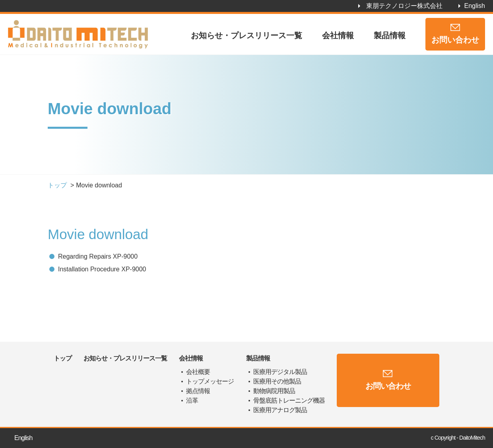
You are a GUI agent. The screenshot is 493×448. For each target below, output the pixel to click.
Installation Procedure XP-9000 (102, 269)
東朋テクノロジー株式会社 (404, 6)
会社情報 (338, 35)
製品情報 (390, 35)
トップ (57, 185)
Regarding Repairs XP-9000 (98, 256)
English (475, 6)
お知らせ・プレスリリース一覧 (246, 35)
